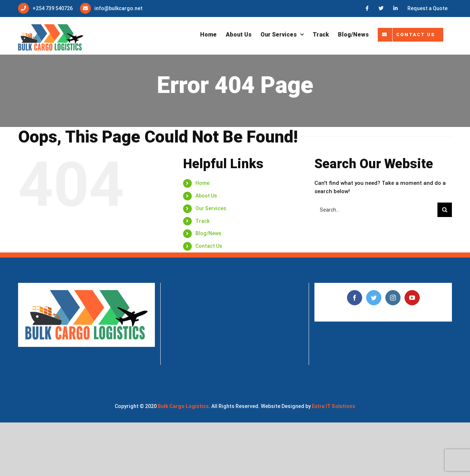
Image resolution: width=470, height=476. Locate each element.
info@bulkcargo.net (118, 8)
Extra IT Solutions (334, 406)
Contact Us (209, 246)
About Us (206, 196)
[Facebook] (355, 298)
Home (202, 183)
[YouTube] (412, 298)
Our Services (211, 208)
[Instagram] (393, 298)
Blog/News (208, 233)
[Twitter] (374, 298)
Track (202, 221)
